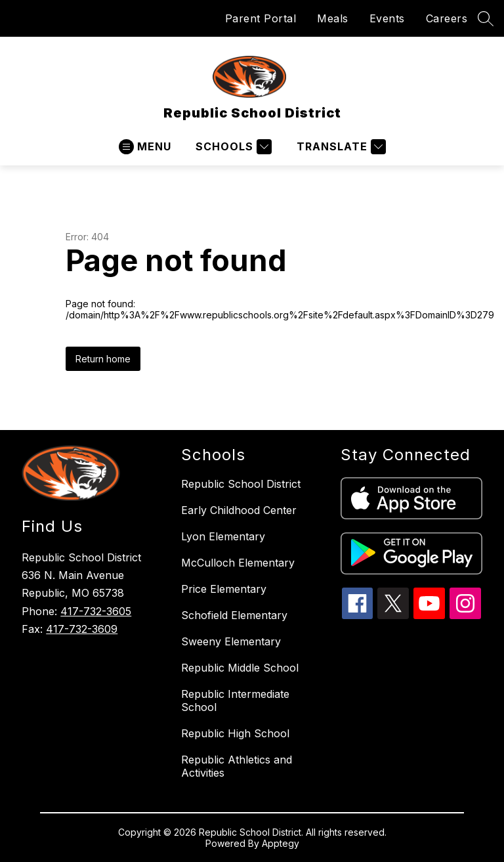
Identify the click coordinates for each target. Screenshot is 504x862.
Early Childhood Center (239, 510)
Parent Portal (261, 18)
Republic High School (235, 733)
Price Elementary (224, 589)
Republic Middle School (240, 668)
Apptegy (281, 843)
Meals (333, 18)
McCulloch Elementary (238, 563)
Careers (447, 18)
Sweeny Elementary (231, 641)
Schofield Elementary (234, 615)
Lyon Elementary (223, 536)
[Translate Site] (340, 147)
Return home (103, 359)
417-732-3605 (96, 611)
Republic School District (241, 484)
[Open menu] (145, 147)
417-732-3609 (82, 629)
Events (387, 18)
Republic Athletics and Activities (237, 766)
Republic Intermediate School (235, 700)
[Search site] (486, 18)
